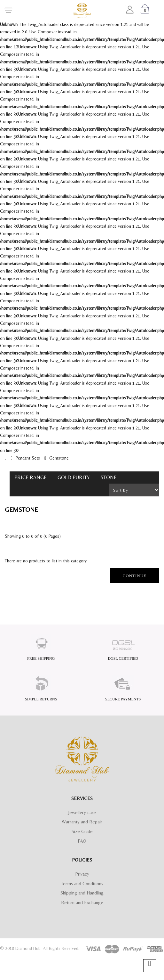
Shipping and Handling (82, 893)
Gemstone (59, 458)
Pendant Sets (28, 458)
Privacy (82, 874)
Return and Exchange (82, 902)
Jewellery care (82, 812)
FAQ (82, 841)
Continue (135, 576)
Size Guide (82, 831)
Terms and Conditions (82, 883)
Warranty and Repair (82, 822)
